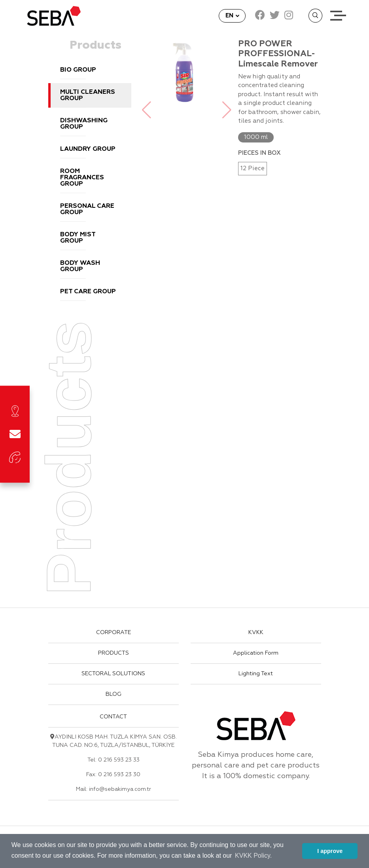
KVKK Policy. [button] (253, 856)
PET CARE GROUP (88, 292)
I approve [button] (330, 851)
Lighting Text (256, 674)
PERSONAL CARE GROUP (87, 209)
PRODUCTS (114, 653)
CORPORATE (114, 632)
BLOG (114, 694)
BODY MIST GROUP (78, 238)
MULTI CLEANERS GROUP (88, 95)
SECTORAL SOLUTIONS (113, 674)
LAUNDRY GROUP (88, 149)
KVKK (256, 632)
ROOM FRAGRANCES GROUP (82, 178)
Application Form (256, 653)
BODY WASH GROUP (80, 266)
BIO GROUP (78, 70)
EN (230, 16)
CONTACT (113, 717)
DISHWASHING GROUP (84, 124)
